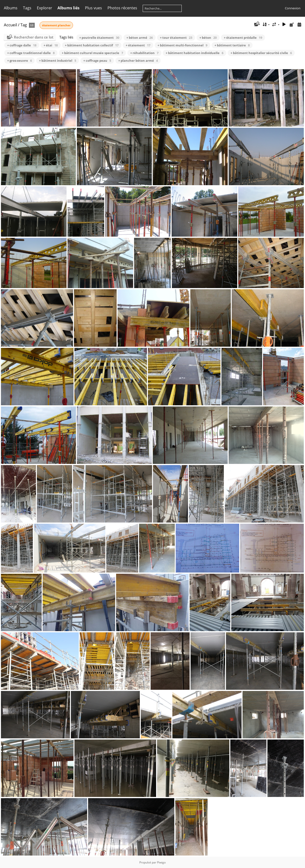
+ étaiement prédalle (243, 38)
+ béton (208, 38)
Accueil (10, 25)
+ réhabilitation (144, 53)
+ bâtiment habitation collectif (92, 45)
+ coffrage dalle (22, 45)
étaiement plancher (56, 25)
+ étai (51, 45)
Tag (24, 25)
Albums (11, 8)
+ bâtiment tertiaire (232, 45)
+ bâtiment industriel (58, 61)
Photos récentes (122, 8)
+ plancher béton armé (138, 61)
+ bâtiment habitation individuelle (195, 53)
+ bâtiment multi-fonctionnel (182, 45)
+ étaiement (138, 45)
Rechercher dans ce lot (34, 37)
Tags (27, 8)
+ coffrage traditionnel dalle (31, 53)
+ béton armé (140, 38)
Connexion (293, 8)
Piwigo (161, 862)
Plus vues (93, 8)
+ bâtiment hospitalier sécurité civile (261, 53)
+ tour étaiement (176, 38)
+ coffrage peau (97, 61)
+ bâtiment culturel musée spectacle (92, 53)
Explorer (45, 8)
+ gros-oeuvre (20, 61)
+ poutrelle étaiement (99, 38)
